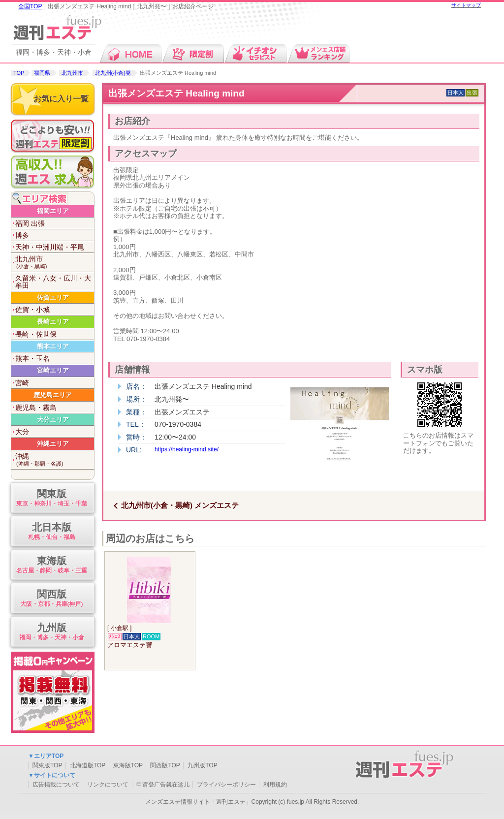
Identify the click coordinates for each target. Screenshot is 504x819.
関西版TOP (165, 765)
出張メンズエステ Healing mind (176, 93)
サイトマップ (466, 5)
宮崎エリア (53, 370)
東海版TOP (128, 765)
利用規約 (275, 785)
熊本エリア (53, 346)
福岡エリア (53, 211)
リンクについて (108, 785)
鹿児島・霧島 (36, 408)
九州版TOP (202, 765)
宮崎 (22, 383)
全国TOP (30, 6)
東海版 (51, 565)
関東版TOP (47, 765)
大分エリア (53, 420)
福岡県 (42, 73)
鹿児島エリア (53, 395)
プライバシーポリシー (226, 785)
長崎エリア (53, 322)
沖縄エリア (53, 444)
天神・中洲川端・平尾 (50, 247)
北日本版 (51, 532)
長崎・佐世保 (36, 334)
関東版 (51, 498)
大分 (22, 432)
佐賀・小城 (32, 310)
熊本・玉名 (32, 358)
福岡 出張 (30, 223)
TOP (19, 73)
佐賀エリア (53, 298)
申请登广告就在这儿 (163, 785)
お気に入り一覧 (61, 99)
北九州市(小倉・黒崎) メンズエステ (180, 505)
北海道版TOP (88, 765)
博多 (22, 235)
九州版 (51, 632)
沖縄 (55, 460)
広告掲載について (56, 785)
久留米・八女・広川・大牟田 (53, 282)
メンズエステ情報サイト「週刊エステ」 (198, 802)
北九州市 (72, 73)
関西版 (51, 599)
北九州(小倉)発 (113, 73)
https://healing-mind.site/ (187, 449)
